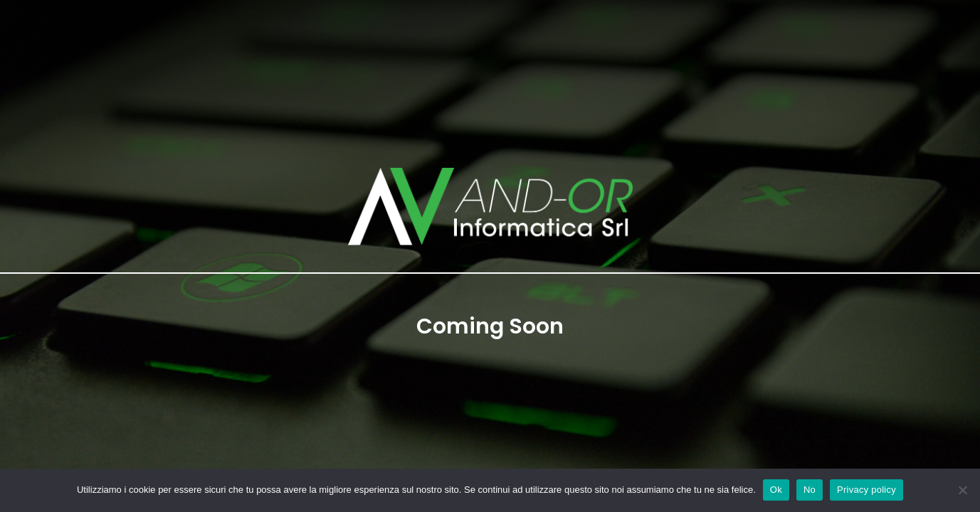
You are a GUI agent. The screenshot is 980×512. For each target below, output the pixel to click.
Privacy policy (866, 490)
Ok (776, 490)
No (810, 490)
